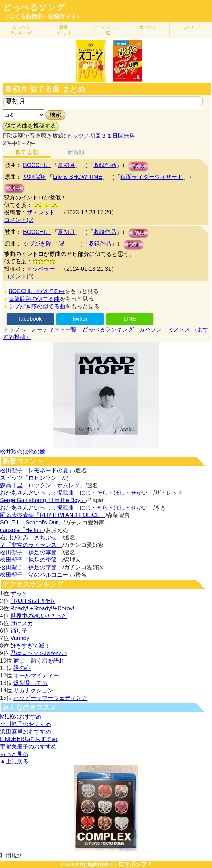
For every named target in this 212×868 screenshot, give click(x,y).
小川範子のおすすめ (26, 724)
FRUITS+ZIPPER (32, 601)
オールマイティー (36, 675)
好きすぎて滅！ (30, 646)
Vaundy (20, 638)
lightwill (98, 864)
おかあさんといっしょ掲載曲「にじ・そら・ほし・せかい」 (77, 493)
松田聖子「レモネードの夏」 (37, 470)
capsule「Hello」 (22, 530)
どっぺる (21, 30)
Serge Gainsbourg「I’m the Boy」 (43, 500)
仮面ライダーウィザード (152, 177)
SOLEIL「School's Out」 (32, 523)
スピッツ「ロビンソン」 (31, 478)
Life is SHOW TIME (77, 177)
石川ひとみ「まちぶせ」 (31, 537)
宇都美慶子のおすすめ (28, 746)
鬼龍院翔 (34, 177)
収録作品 (105, 165)
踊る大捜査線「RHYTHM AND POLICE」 (53, 515)
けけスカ (22, 623)
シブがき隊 (37, 244)
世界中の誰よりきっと (39, 616)
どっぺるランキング (108, 329)
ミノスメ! (191, 27)
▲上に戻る (14, 761)
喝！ (64, 244)
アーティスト (106, 30)
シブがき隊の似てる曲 (37, 306)
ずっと (19, 594)
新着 (64, 30)
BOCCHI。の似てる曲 (37, 291)
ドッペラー (41, 269)
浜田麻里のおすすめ (26, 732)
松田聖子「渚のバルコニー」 (37, 575)
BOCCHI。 (37, 165)
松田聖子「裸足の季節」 (31, 552)
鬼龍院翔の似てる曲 (34, 299)
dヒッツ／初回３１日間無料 (99, 136)
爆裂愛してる (31, 683)
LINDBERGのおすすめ (29, 739)
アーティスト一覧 (54, 329)
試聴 (138, 166)
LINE (130, 319)
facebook (30, 319)
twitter (80, 319)
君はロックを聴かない (39, 653)
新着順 (76, 152)
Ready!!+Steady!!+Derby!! (43, 608)
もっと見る (14, 754)
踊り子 (19, 631)
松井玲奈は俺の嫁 (23, 452)
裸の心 (22, 668)
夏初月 (66, 165)
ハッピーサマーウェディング (50, 698)
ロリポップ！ (135, 864)
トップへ (14, 329)
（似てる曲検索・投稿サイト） (43, 17)
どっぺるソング (34, 7)
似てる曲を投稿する (31, 126)
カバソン (148, 27)
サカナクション (33, 690)
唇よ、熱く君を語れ (39, 661)
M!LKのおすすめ (21, 717)
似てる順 (27, 152)
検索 (55, 114)
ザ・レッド (41, 212)
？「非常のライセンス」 (31, 545)
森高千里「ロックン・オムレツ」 (43, 485)
